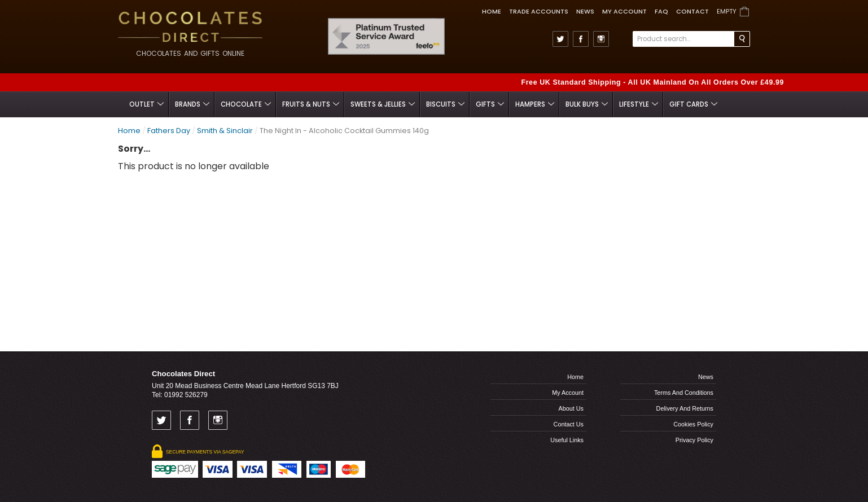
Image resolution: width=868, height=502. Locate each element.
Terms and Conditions (684, 393)
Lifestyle (639, 104)
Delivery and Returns (685, 408)
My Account (624, 11)
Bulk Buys (587, 104)
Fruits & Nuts (311, 104)
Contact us (569, 424)
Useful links (567, 440)
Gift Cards (693, 104)
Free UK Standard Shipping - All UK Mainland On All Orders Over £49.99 (652, 82)
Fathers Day (169, 131)
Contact (692, 11)
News (585, 11)
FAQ (661, 11)
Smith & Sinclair (225, 131)
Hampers (535, 104)
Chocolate (246, 104)
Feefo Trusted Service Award (441, 18)
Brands (192, 104)
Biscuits (445, 104)
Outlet (146, 104)
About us (571, 408)
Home (492, 11)
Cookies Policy (693, 424)
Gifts (490, 104)
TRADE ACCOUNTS (539, 11)
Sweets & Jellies (383, 104)
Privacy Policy (694, 440)
